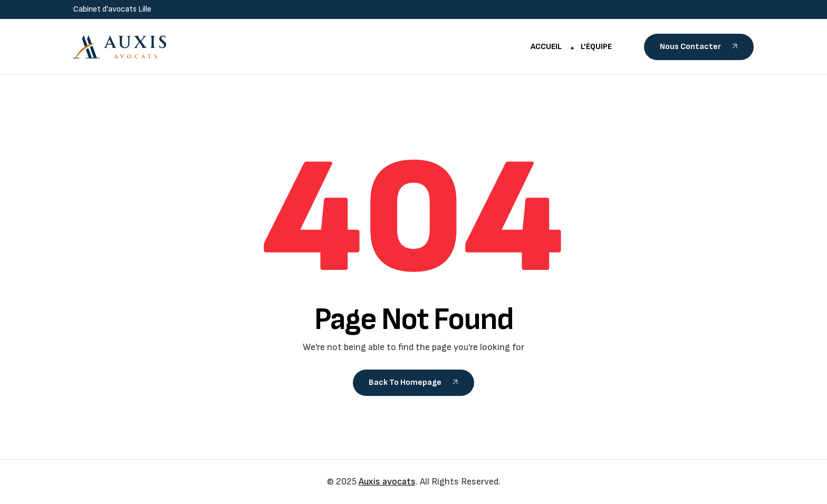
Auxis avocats (387, 482)
